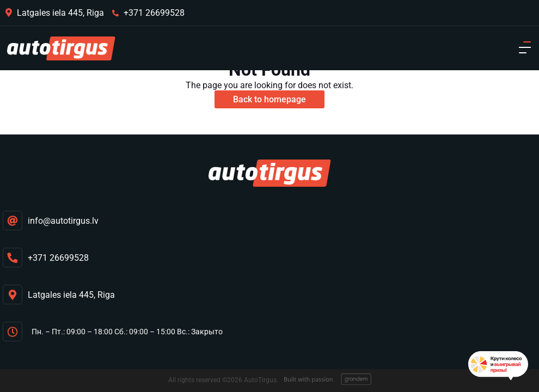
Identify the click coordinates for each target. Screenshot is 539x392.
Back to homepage (269, 99)
